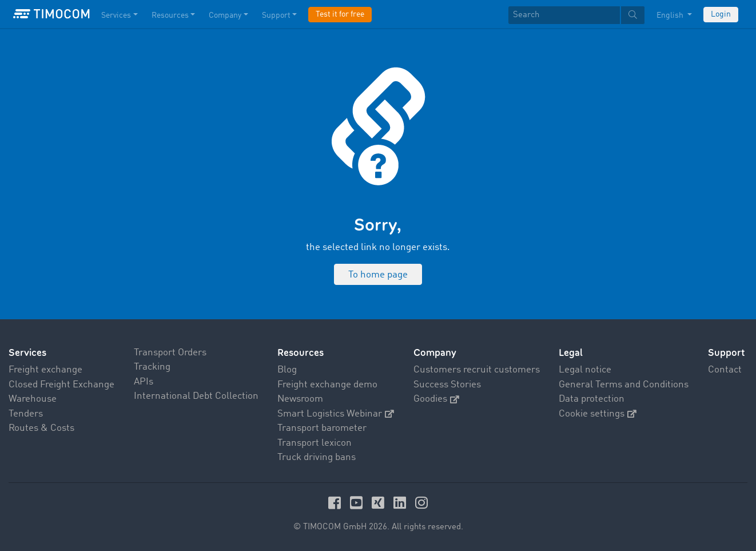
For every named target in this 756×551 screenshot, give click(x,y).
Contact (725, 370)
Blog (287, 370)
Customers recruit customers (477, 370)
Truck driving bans (317, 457)
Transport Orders (170, 353)
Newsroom (300, 399)
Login (721, 14)
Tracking (152, 367)
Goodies (436, 399)
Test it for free (340, 14)
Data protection (592, 399)
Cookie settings (598, 414)
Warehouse (33, 399)
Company (435, 353)
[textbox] (576, 15)
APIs (144, 382)
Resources (301, 353)
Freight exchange (45, 370)
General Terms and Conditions (624, 385)
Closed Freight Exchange (61, 385)
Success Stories (447, 385)
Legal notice (585, 370)
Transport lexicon (315, 443)
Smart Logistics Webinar (336, 414)
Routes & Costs (41, 428)
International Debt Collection (196, 396)
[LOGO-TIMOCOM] (51, 14)
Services (27, 353)
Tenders (26, 414)
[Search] (564, 15)
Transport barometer (322, 428)
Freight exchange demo (327, 385)
